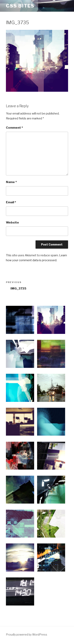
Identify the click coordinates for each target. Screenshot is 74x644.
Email (11, 202)
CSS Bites (20, 6)
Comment (14, 128)
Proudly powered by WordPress (27, 634)
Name (11, 182)
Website (12, 223)
